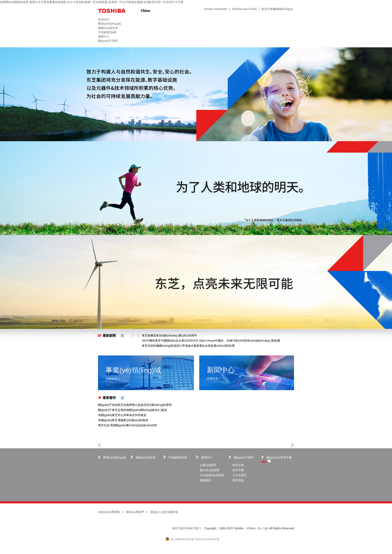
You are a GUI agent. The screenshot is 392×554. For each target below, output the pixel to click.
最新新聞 (109, 336)
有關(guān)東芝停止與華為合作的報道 (122, 415)
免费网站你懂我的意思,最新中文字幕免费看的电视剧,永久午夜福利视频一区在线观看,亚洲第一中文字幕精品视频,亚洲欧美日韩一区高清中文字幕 (92, 2)
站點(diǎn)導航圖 (109, 512)
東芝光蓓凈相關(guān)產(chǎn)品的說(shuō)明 (127, 425)
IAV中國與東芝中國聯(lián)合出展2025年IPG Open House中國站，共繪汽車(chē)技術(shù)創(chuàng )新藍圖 (211, 341)
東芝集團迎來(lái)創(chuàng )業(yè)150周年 (169, 335)
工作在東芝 (239, 475)
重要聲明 (109, 398)
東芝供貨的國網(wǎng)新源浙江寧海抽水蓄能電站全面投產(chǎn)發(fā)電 (188, 346)
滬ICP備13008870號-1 (187, 528)
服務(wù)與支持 (146, 457)
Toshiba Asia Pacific (244, 9)
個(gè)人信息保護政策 (164, 512)
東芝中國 (238, 470)
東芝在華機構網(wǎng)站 (277, 9)
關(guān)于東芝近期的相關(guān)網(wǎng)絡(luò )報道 (133, 410)
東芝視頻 (238, 480)
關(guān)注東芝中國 (279, 459)
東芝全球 (238, 465)
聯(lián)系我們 (135, 512)
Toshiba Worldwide (215, 9)
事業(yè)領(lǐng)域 (115, 457)
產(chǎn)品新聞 (209, 470)
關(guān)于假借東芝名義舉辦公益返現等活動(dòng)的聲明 (135, 405)
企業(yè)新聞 (208, 465)
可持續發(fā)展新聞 (212, 475)
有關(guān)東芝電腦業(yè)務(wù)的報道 (123, 420)
